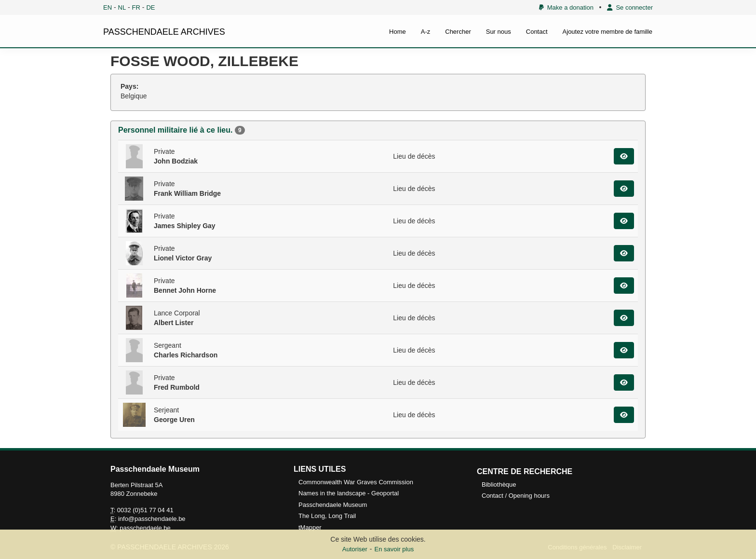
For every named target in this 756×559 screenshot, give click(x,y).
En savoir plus (394, 549)
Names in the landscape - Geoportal (349, 493)
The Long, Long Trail (327, 516)
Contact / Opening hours (516, 496)
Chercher (458, 32)
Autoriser (355, 549)
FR (136, 7)
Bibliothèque (499, 484)
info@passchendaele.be (152, 519)
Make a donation (566, 7)
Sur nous (499, 32)
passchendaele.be (145, 528)
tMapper (310, 527)
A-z (426, 32)
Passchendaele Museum (333, 505)
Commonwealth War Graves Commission (356, 482)
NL (122, 7)
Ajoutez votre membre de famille (607, 32)
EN (108, 7)
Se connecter (630, 7)
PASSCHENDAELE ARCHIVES (164, 32)
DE (150, 7)
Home (398, 32)
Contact (537, 32)
